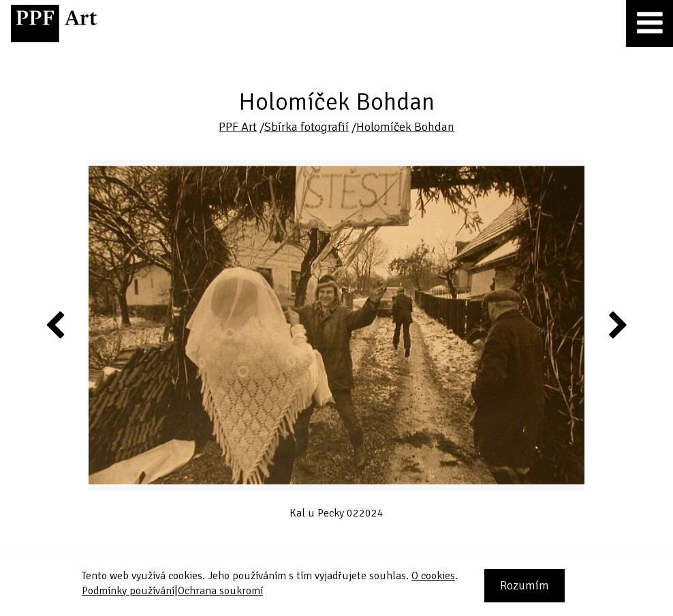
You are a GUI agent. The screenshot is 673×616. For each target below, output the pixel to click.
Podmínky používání (128, 591)
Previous (56, 324)
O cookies (433, 576)
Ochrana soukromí (220, 591)
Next (617, 324)
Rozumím (525, 585)
